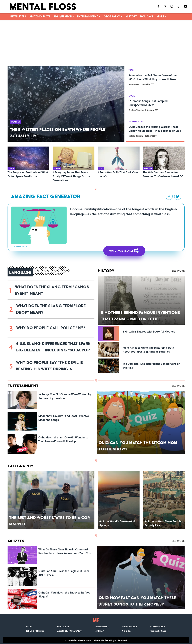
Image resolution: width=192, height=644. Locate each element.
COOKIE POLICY (158, 627)
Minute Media (79, 640)
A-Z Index (126, 631)
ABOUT (29, 627)
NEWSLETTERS (102, 627)
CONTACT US (63, 627)
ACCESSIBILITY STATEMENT (70, 631)
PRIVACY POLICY (130, 627)
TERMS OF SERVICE (35, 631)
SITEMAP (100, 631)
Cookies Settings (158, 631)
